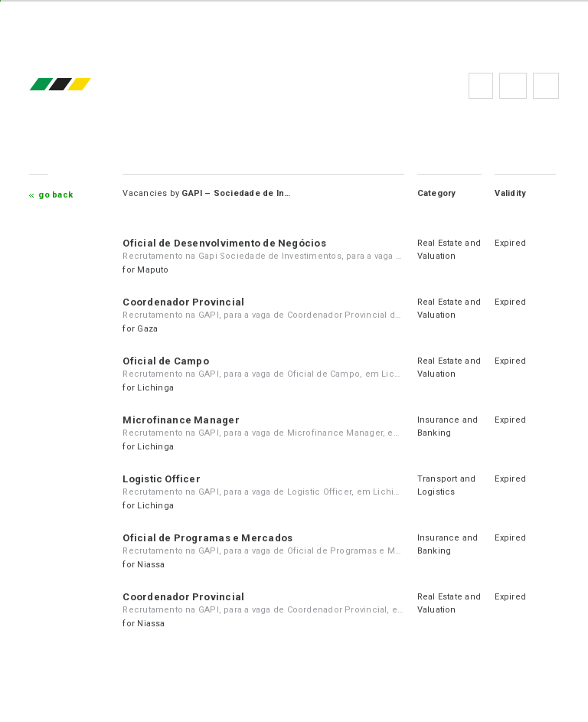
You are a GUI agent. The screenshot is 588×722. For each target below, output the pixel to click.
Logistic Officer (162, 479)
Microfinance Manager (181, 420)
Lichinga (155, 388)
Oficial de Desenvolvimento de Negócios (224, 243)
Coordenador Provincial (183, 302)
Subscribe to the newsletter (546, 86)
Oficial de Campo (166, 361)
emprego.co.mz (83, 85)
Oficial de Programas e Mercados (207, 538)
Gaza (147, 329)
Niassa (151, 565)
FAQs (513, 86)
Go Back (56, 195)
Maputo (153, 270)
